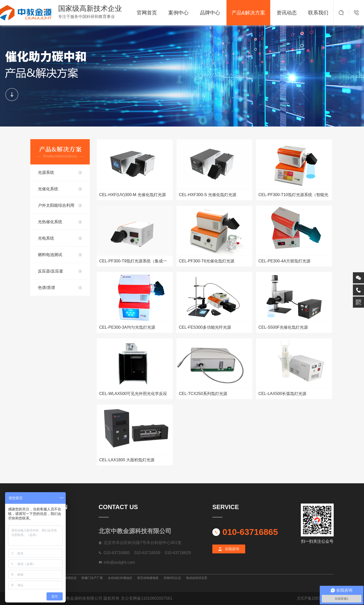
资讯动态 (287, 13)
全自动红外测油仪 (120, 578)
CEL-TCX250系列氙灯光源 (203, 394)
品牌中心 (210, 13)
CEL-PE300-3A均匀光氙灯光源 (127, 327)
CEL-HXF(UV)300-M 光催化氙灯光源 (133, 195)
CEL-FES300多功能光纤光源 (205, 327)
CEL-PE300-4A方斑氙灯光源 (285, 261)
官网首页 (147, 13)
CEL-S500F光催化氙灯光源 (283, 327)
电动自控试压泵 (197, 578)
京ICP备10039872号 (315, 598)
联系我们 (318, 13)
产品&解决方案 (248, 13)
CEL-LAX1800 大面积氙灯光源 (127, 460)
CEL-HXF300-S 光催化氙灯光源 (208, 195)
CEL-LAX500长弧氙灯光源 (282, 394)
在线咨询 (232, 549)
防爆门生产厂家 (92, 578)
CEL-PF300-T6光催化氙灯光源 (207, 261)
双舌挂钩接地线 (148, 578)
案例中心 (178, 13)
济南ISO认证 (172, 578)
